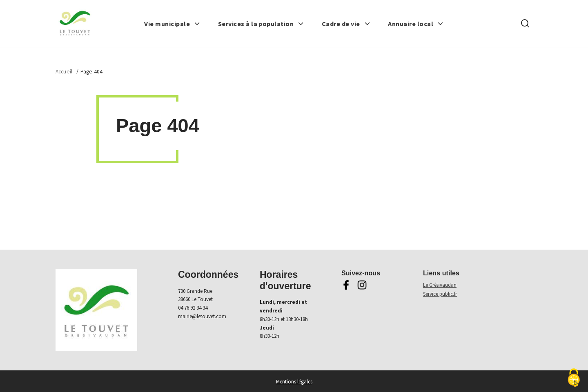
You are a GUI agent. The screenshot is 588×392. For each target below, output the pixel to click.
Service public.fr (440, 294)
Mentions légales (294, 382)
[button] (172, 24)
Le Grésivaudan (440, 285)
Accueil (64, 72)
